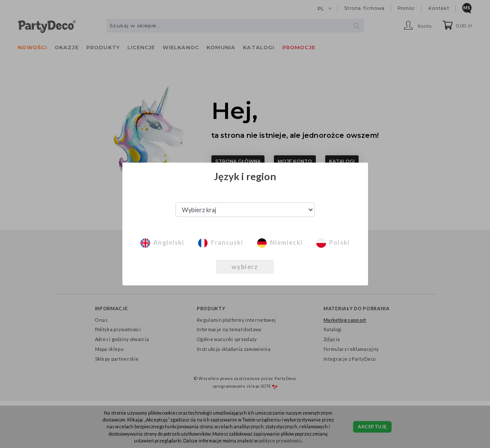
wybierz (245, 267)
